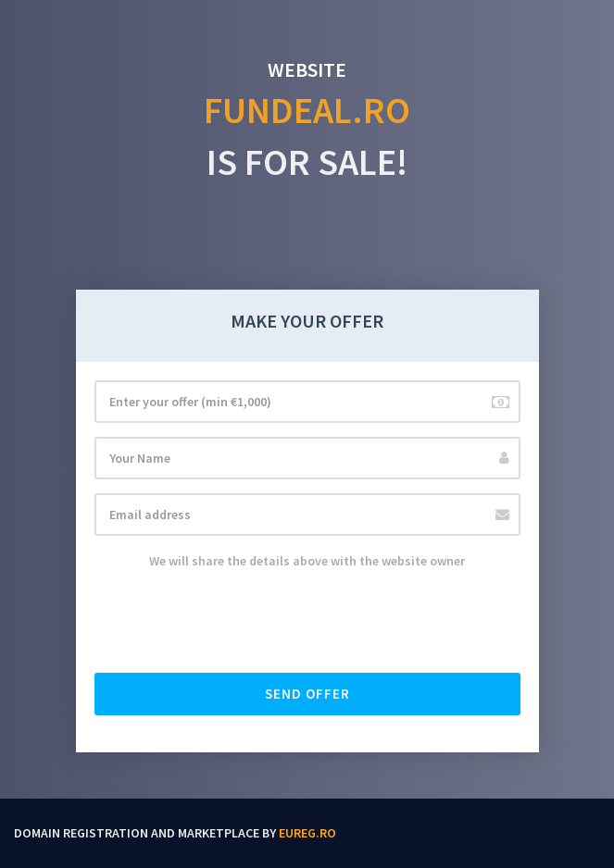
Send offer (307, 694)
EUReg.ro (307, 833)
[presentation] (235, 623)
